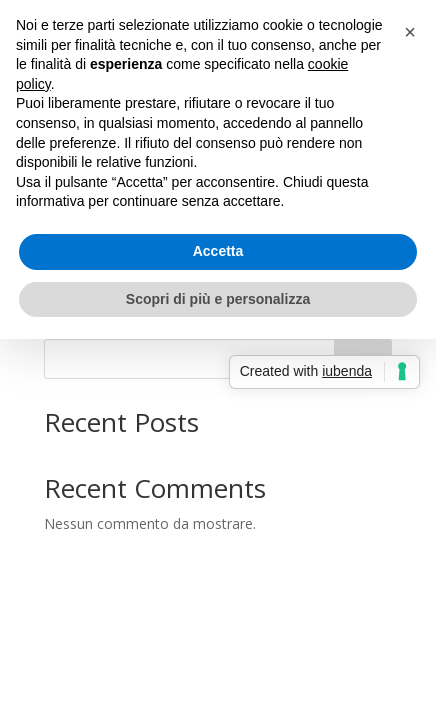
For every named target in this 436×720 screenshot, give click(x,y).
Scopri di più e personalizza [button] (218, 299)
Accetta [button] (218, 251)
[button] (410, 32)
